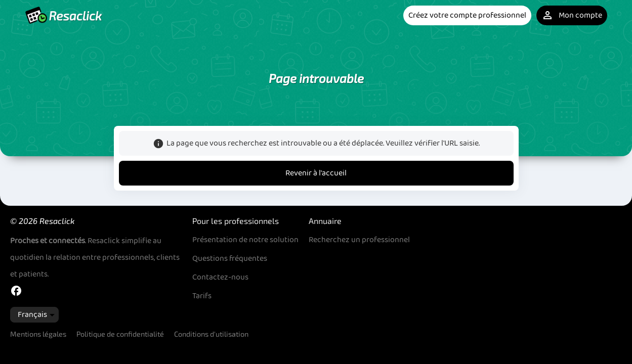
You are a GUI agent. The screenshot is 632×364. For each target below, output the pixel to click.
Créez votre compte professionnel (467, 15)
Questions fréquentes (230, 259)
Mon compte (572, 15)
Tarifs (202, 296)
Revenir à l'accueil (316, 173)
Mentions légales (38, 334)
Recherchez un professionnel (359, 240)
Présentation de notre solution (245, 240)
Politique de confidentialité (120, 334)
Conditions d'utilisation (211, 334)
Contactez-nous (220, 277)
